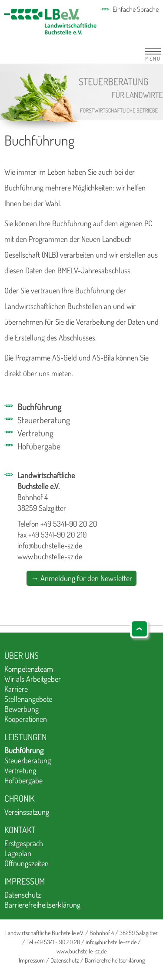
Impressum (25, 881)
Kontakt (20, 830)
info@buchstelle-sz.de (50, 545)
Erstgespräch (24, 843)
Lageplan (18, 853)
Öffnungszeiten (27, 863)
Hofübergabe (39, 446)
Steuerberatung (44, 420)
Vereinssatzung (27, 812)
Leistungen (25, 737)
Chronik (19, 798)
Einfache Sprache (136, 9)
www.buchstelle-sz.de (50, 556)
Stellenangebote (28, 699)
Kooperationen (26, 719)
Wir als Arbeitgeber (33, 679)
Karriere (16, 689)
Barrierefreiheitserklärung (42, 905)
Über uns (22, 655)
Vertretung (35, 433)
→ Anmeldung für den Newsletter (81, 578)
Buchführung (39, 407)
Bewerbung (22, 709)
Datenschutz (23, 895)
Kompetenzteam (29, 669)
